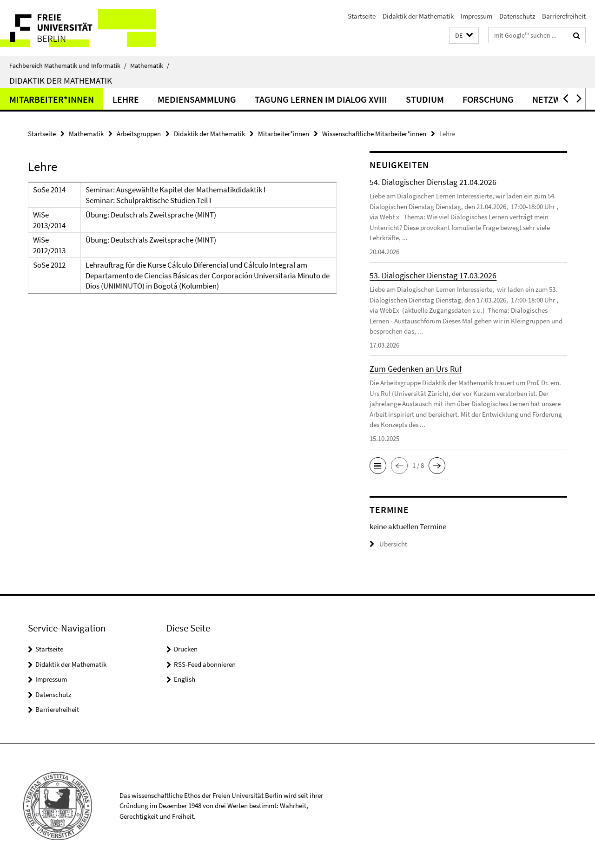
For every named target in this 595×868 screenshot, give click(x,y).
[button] (464, 36)
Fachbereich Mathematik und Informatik (68, 66)
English (185, 679)
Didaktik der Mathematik (418, 16)
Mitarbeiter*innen (52, 99)
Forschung (488, 99)
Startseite (362, 16)
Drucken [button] (186, 649)
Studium (425, 99)
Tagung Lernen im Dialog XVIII (321, 99)
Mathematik (150, 66)
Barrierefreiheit (564, 16)
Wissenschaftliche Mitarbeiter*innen (374, 134)
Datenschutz (517, 16)
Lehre (126, 99)
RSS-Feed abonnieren (205, 664)
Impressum (476, 16)
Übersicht (388, 544)
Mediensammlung (197, 99)
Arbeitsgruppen (139, 134)
